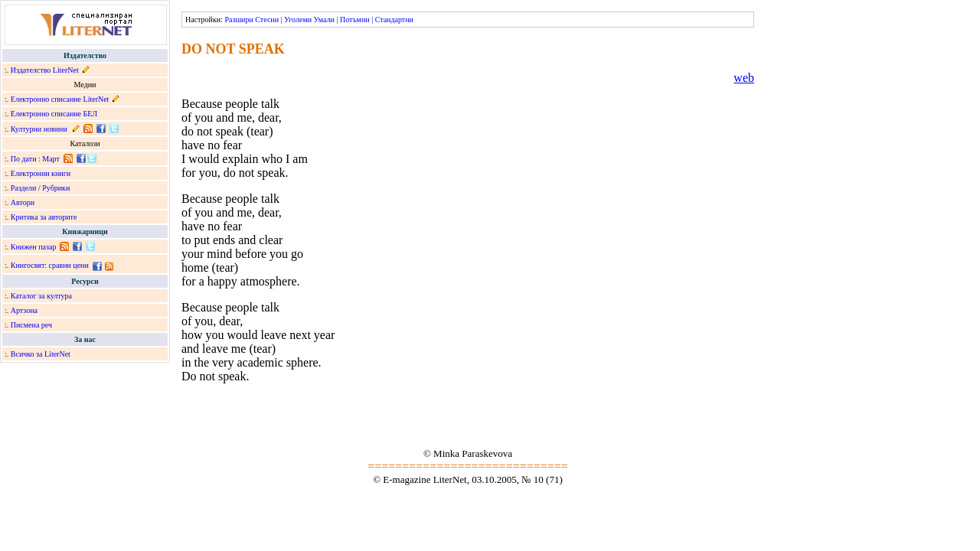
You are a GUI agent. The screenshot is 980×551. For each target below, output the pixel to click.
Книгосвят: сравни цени (50, 265)
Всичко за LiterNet (41, 354)
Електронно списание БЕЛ (54, 114)
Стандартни (394, 20)
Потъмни (355, 20)
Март (51, 159)
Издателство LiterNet (45, 70)
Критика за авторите (44, 217)
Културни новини (39, 129)
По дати (24, 159)
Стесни (267, 20)
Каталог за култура (41, 296)
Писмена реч (31, 325)
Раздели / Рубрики (41, 188)
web (744, 78)
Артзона (24, 310)
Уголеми (298, 20)
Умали (324, 20)
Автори (23, 202)
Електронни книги (41, 173)
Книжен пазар (34, 247)
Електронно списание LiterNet (60, 99)
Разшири (238, 20)
